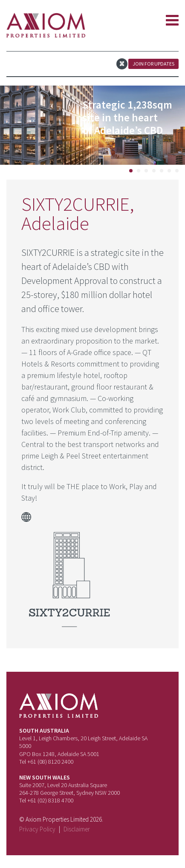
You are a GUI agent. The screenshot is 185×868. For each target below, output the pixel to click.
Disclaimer (77, 829)
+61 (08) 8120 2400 (50, 762)
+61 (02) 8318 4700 (50, 800)
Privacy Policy (37, 829)
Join (153, 64)
